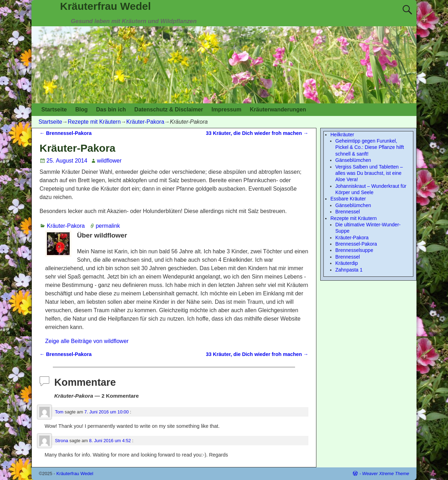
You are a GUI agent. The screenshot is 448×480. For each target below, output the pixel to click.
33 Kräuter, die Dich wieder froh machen (257, 133)
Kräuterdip (347, 263)
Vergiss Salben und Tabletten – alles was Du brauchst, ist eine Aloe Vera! (369, 173)
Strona (62, 441)
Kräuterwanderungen (278, 109)
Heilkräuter (342, 135)
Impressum (226, 109)
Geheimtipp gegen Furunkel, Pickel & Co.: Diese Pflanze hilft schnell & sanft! (370, 147)
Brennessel (348, 212)
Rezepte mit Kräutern (94, 122)
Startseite (54, 109)
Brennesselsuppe (354, 250)
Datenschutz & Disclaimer (169, 109)
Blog (82, 109)
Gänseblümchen (353, 160)
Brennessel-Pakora (66, 133)
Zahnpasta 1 (349, 270)
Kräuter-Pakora (145, 122)
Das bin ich (111, 109)
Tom (59, 412)
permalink (108, 226)
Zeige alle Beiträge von (87, 341)
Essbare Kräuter (348, 199)
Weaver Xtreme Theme (386, 474)
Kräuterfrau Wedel (106, 6)
